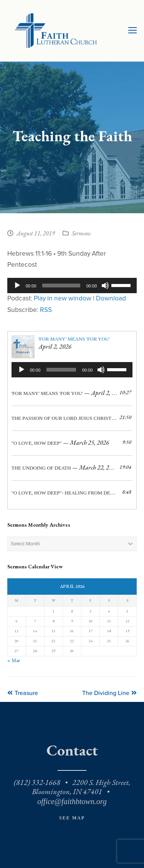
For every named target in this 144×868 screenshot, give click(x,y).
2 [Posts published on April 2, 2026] (72, 611)
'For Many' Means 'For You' (74, 339)
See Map (72, 818)
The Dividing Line (109, 693)
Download (111, 298)
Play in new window (63, 298)
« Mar (14, 660)
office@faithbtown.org (72, 801)
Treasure (23, 693)
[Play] (17, 286)
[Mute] (105, 286)
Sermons (81, 234)
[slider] (61, 286)
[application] (72, 286)
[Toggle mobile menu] (132, 31)
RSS (46, 310)
